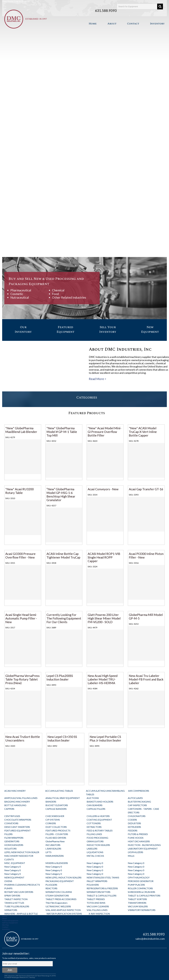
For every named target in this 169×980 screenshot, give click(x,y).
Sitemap (32, 977)
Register (26, 1)
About (112, 24)
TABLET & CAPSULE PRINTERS (144, 896)
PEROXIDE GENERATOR (141, 881)
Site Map (5, 925)
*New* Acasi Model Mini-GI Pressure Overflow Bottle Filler (105, 432)
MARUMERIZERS (55, 856)
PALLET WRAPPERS (97, 881)
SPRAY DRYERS (12, 896)
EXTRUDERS (134, 827)
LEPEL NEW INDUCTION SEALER (22, 852)
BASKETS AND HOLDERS (100, 802)
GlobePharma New (55, 841)
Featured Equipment (10, 921)
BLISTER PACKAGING (139, 802)
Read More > (98, 379)
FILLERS (8, 834)
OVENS (8, 881)
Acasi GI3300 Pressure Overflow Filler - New (20, 555)
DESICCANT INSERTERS (17, 827)
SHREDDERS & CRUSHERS (141, 892)
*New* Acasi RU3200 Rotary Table (19, 491)
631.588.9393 (106, 10)
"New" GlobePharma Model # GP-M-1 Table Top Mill (62, 432)
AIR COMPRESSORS (139, 791)
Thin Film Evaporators (56, 903)
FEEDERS (133, 830)
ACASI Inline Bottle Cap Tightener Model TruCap (63, 555)
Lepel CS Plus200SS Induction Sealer (60, 677)
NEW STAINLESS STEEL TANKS (103, 877)
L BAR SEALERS (53, 849)
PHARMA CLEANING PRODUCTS (22, 885)
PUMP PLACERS (136, 885)
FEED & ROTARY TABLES (100, 830)
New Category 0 (95, 863)
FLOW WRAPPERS (14, 838)
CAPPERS (9, 809)
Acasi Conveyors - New (103, 489)
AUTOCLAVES (135, 798)
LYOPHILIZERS (135, 852)
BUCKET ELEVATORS (57, 805)
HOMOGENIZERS (14, 845)
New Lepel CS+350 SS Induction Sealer (62, 738)
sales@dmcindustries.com (150, 939)
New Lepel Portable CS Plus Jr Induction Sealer (105, 738)
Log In (18, 1)
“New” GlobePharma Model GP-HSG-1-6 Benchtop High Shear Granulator (61, 494)
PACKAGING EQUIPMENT (60, 881)
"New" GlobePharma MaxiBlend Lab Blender (21, 430)
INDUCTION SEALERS (98, 845)
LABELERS (92, 849)
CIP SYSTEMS (53, 820)
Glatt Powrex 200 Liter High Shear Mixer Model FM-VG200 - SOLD (104, 618)
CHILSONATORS (137, 816)
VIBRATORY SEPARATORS (142, 910)
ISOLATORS (10, 849)
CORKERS (51, 823)
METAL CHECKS (95, 856)
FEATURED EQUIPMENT (18, 830)
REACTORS (51, 888)
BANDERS (51, 802)
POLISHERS (93, 885)
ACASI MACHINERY (15, 791)
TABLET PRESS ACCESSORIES (61, 899)
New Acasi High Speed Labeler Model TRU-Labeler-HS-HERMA (103, 679)
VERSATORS (11, 910)
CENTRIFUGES (12, 816)
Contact (133, 24)
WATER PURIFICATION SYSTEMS (64, 914)
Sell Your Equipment (10, 923)
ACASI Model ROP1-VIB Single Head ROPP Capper (104, 557)
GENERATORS (12, 841)
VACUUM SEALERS (138, 906)
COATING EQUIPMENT (99, 820)
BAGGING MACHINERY (17, 802)
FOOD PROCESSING (97, 838)
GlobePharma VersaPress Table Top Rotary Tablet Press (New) (22, 679)
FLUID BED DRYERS (56, 838)
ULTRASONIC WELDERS (58, 906)
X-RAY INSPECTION (99, 914)
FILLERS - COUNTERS (57, 834)
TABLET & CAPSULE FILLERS (102, 896)
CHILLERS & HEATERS (98, 816)
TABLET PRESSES (96, 899)
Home (93, 24)
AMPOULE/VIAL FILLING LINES (21, 798)
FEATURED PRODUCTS (58, 830)
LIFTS (48, 852)
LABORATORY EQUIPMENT (143, 849)
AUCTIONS (93, 798)
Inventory (157, 24)
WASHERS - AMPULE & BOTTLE (21, 914)
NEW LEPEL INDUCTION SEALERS (63, 877)
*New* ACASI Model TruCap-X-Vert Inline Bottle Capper (143, 432)
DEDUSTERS (134, 823)
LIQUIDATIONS (95, 852)
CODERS (132, 820)
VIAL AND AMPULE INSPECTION (63, 910)
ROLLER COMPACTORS (140, 888)
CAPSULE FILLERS (96, 809)
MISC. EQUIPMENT (15, 863)
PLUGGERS (51, 885)
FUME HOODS (136, 838)
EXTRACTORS (94, 827)
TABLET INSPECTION (16, 899)
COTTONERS (94, 823)
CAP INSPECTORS (137, 805)
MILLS (131, 856)
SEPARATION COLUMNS (59, 892)
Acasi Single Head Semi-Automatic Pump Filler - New (21, 618)
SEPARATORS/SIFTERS (99, 892)
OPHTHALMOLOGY (139, 877)
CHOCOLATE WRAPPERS (18, 820)
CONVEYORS (11, 823)
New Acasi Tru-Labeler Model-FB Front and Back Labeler (146, 679)
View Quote (8, 1)
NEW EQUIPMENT (14, 877)
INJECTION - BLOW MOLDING (144, 845)
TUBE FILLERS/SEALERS (17, 906)
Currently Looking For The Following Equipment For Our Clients (64, 618)
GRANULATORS (95, 841)
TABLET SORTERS (137, 899)
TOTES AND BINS (96, 903)
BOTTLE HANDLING (15, 805)
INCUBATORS (53, 845)
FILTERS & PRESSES (138, 834)
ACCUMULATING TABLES (59, 791)
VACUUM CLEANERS (98, 906)
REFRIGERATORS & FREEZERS (102, 888)
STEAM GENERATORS (57, 896)
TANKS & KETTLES (14, 903)
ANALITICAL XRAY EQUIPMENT (63, 798)
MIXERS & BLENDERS (57, 863)
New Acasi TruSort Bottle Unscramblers (23, 738)
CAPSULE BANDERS (56, 809)
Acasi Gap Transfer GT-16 (146, 489)
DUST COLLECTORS (56, 827)
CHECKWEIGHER (55, 816)
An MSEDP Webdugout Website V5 (16, 977)
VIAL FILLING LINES (97, 910)
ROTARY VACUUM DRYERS (19, 892)
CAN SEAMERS (95, 805)
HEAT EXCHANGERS (139, 841)
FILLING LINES (94, 834)
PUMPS (8, 888)
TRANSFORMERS (137, 903)
